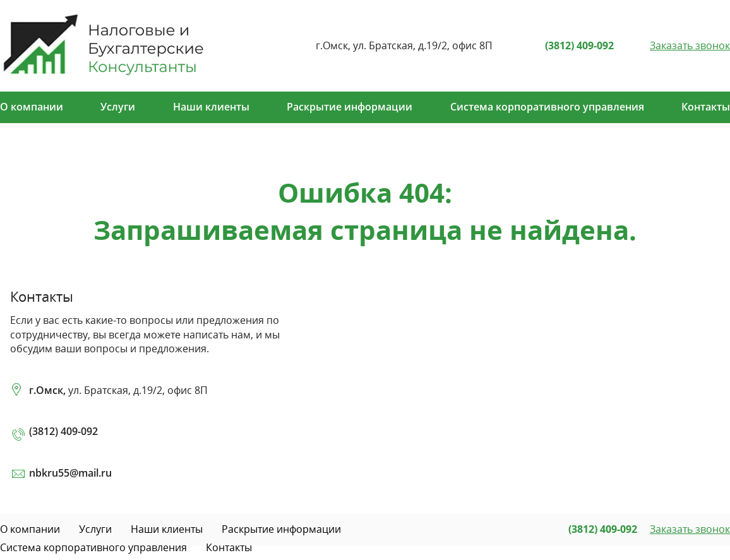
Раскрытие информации (350, 107)
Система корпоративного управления (547, 107)
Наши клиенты (211, 107)
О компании (32, 107)
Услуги (118, 107)
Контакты (706, 107)
